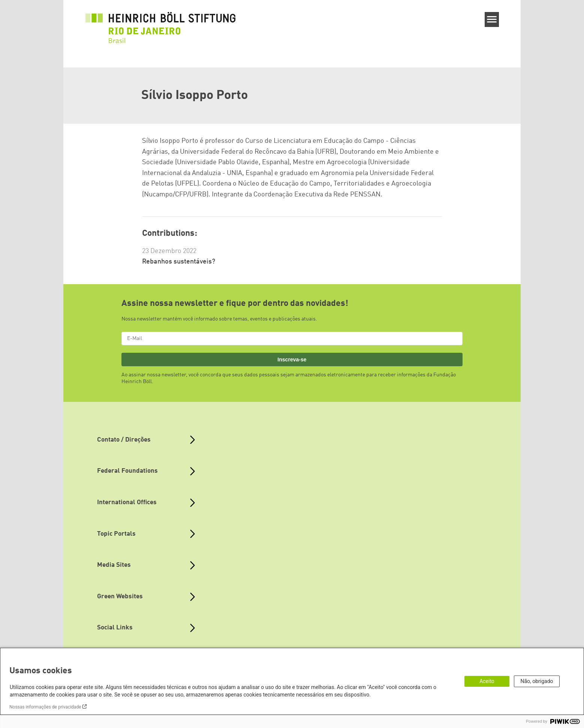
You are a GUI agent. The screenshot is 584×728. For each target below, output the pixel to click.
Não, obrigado (537, 681)
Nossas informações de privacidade (45, 707)
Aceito (487, 681)
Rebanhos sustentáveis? (179, 262)
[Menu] (492, 19)
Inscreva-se (292, 360)
